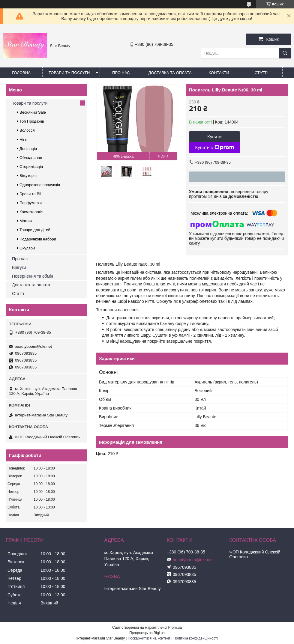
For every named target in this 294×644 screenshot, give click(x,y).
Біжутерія (28, 176)
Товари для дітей (35, 230)
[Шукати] (285, 53)
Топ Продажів (32, 121)
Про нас (121, 73)
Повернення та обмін (33, 276)
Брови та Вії (30, 194)
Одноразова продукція (40, 185)
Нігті (23, 140)
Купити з (214, 148)
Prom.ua (175, 628)
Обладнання (31, 158)
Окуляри (27, 248)
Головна (21, 73)
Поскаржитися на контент (149, 638)
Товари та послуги (69, 73)
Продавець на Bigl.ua (147, 633)
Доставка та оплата (170, 73)
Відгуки (19, 267)
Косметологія (31, 212)
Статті (261, 73)
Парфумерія (31, 203)
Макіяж (26, 221)
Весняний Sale (33, 112)
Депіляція (28, 149)
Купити (214, 137)
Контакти (219, 73)
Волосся (27, 130)
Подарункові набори (38, 239)
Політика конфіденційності (196, 638)
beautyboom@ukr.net (33, 346)
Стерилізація (31, 167)
